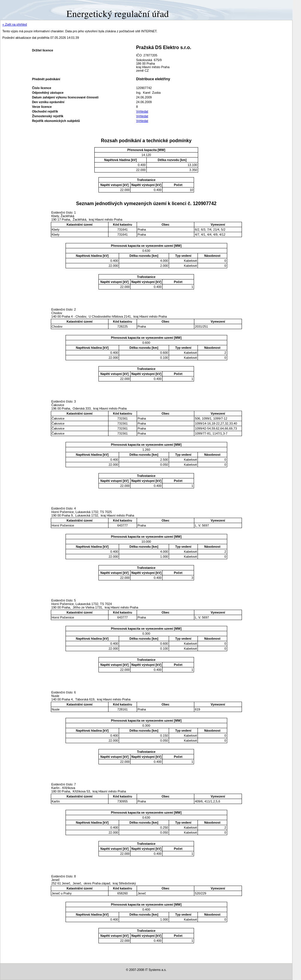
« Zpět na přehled (15, 24)
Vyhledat (142, 111)
